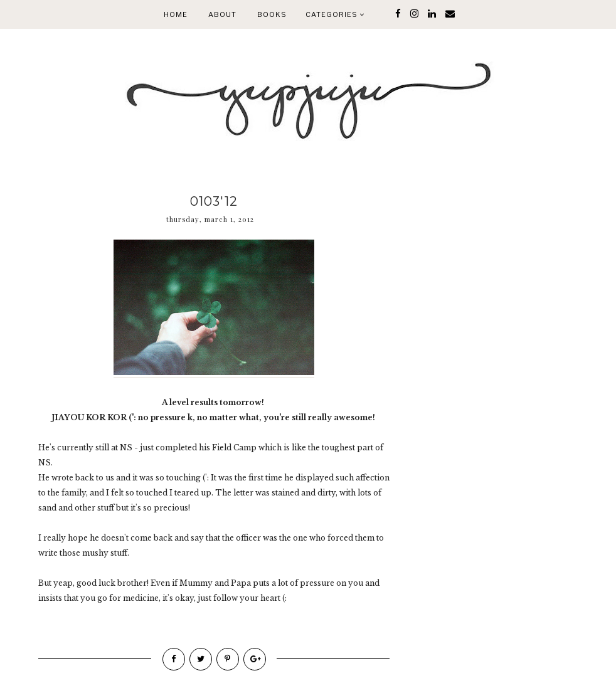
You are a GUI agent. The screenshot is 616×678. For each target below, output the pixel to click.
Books (272, 14)
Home (176, 14)
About (222, 14)
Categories (335, 14)
